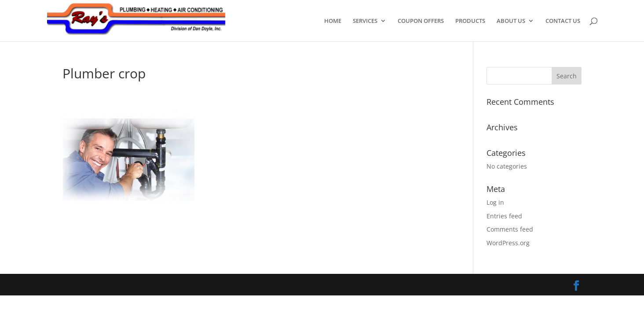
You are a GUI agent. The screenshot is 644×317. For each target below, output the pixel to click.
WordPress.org (508, 243)
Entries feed (504, 216)
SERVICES (365, 21)
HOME (333, 21)
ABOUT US (511, 21)
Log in (495, 202)
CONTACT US (563, 21)
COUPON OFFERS (421, 21)
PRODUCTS (470, 21)
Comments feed (510, 229)
